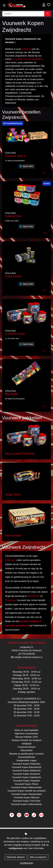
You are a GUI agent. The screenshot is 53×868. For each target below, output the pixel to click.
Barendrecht (33, 596)
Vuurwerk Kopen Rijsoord (26, 798)
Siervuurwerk (13, 536)
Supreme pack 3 (15, 156)
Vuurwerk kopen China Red (26, 801)
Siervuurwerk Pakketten (20, 454)
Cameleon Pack (15, 334)
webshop (26, 49)
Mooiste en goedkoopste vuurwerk (27, 754)
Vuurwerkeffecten (27, 757)
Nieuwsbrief (27, 750)
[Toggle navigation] (4, 5)
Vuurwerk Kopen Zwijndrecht (27, 777)
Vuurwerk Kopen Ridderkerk (27, 771)
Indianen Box (13, 216)
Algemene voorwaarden (26, 734)
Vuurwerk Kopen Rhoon (26, 784)
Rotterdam (10, 560)
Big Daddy (11, 394)
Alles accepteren (38, 857)
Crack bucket (13, 276)
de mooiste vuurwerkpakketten (27, 59)
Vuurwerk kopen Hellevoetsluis (26, 804)
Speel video (26, 166)
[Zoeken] (23, 14)
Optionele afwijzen (16, 857)
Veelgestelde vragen (26, 760)
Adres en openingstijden (27, 730)
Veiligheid (26, 744)
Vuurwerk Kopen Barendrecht (26, 767)
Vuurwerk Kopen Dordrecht (26, 774)
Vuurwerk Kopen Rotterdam (26, 764)
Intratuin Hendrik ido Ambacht (27, 740)
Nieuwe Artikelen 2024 (26, 737)
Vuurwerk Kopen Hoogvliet (26, 781)
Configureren (26, 863)
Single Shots (13, 495)
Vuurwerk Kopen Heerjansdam (26, 794)
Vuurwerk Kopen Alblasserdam (26, 787)
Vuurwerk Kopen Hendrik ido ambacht (26, 791)
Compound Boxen (26, 747)
